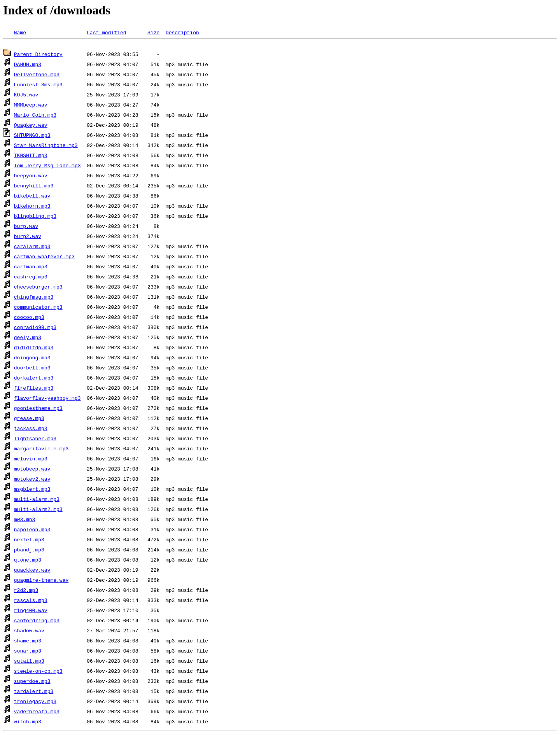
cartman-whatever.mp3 (44, 257)
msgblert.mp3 (32, 490)
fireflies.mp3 (34, 389)
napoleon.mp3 (32, 530)
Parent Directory (38, 55)
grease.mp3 (29, 419)
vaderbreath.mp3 (37, 712)
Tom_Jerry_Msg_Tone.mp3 (47, 166)
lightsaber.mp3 (35, 439)
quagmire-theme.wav (41, 581)
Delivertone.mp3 (37, 75)
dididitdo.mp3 (34, 348)
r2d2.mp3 (26, 591)
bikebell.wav (32, 197)
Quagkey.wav (31, 126)
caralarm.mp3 (32, 247)
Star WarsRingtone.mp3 (46, 146)
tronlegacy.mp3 (35, 702)
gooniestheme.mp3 (38, 409)
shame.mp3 (28, 642)
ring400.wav (31, 611)
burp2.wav (28, 237)
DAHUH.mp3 (28, 65)
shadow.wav (29, 632)
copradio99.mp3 (35, 328)
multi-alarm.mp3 (37, 500)
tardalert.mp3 (34, 692)
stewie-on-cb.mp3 (38, 672)
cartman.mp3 (31, 268)
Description (182, 32)
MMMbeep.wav (31, 106)
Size (153, 32)
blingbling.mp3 (35, 217)
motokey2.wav (32, 480)
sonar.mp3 (28, 652)
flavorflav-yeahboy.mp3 (47, 399)
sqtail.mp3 (29, 662)
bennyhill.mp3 (34, 187)
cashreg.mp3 (31, 278)
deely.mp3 (28, 338)
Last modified (106, 32)
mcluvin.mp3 (31, 460)
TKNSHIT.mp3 (31, 156)
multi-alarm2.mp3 (38, 510)
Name (20, 32)
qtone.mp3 (28, 561)
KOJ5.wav (26, 96)
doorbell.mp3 (32, 369)
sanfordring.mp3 (37, 621)
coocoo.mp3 (29, 318)
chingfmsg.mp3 (34, 298)
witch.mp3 (28, 723)
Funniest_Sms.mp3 (38, 86)
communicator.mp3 (38, 308)
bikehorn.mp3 (32, 207)
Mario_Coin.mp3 (35, 116)
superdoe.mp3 (32, 682)
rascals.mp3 (31, 601)
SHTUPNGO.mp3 (32, 136)
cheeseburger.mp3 (38, 288)
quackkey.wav (32, 571)
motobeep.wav (32, 470)
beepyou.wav (31, 177)
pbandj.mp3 (29, 551)
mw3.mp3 (25, 520)
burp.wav (26, 227)
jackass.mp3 (31, 429)
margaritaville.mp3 (41, 450)
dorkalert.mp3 (34, 379)
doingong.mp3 (32, 359)
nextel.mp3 (29, 541)
